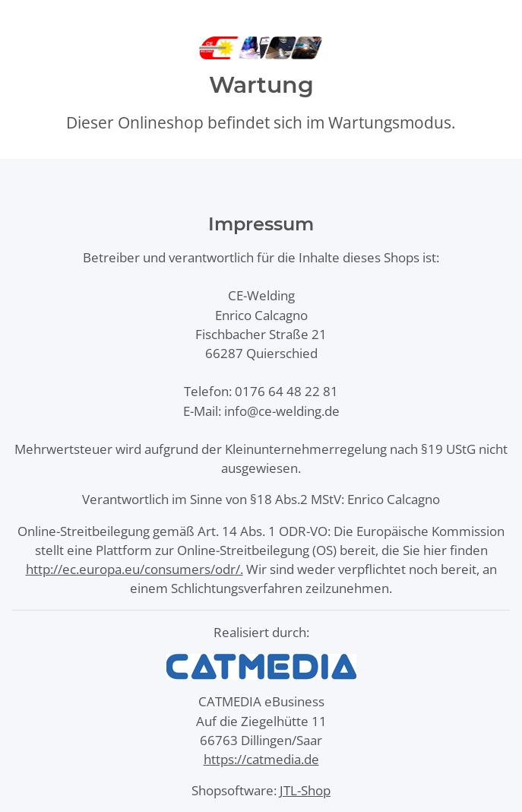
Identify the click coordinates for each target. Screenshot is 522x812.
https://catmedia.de (261, 759)
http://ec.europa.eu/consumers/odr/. (134, 569)
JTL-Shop (305, 790)
